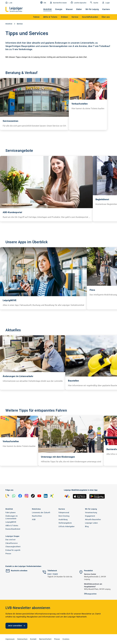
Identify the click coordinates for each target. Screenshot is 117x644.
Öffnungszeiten (90, 594)
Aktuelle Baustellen (93, 520)
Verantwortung (91, 513)
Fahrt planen (11, 513)
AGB (34, 520)
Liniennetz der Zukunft (41, 513)
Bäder (79, 9)
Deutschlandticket (13, 529)
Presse (8, 554)
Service (20, 24)
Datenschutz (22, 639)
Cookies (66, 639)
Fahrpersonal (64, 513)
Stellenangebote (65, 523)
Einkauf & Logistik (13, 550)
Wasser (69, 9)
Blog (87, 526)
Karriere (106, 9)
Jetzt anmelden (17, 626)
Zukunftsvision (12, 543)
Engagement (90, 516)
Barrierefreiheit (45, 639)
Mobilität (48, 9)
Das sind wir (11, 540)
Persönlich (88, 571)
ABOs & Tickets (12, 526)
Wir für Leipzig (92, 9)
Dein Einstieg (64, 516)
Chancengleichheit (13, 547)
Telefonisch (52, 571)
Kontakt (33, 639)
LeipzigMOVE (11, 522)
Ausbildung (63, 520)
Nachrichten (37, 516)
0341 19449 (53, 574)
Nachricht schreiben (19, 571)
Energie (59, 9)
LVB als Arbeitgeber (67, 526)
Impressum (10, 639)
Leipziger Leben (91, 523)
